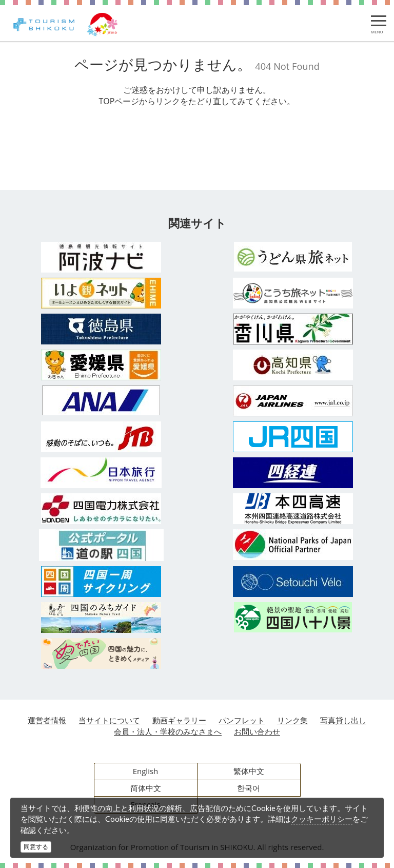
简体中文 (146, 788)
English (146, 771)
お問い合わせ (257, 731)
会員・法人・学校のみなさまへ (168, 731)
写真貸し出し (343, 720)
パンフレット (242, 720)
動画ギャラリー (179, 720)
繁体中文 (249, 771)
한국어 (249, 788)
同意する (36, 847)
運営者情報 (47, 720)
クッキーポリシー (322, 819)
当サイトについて (109, 720)
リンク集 (292, 720)
